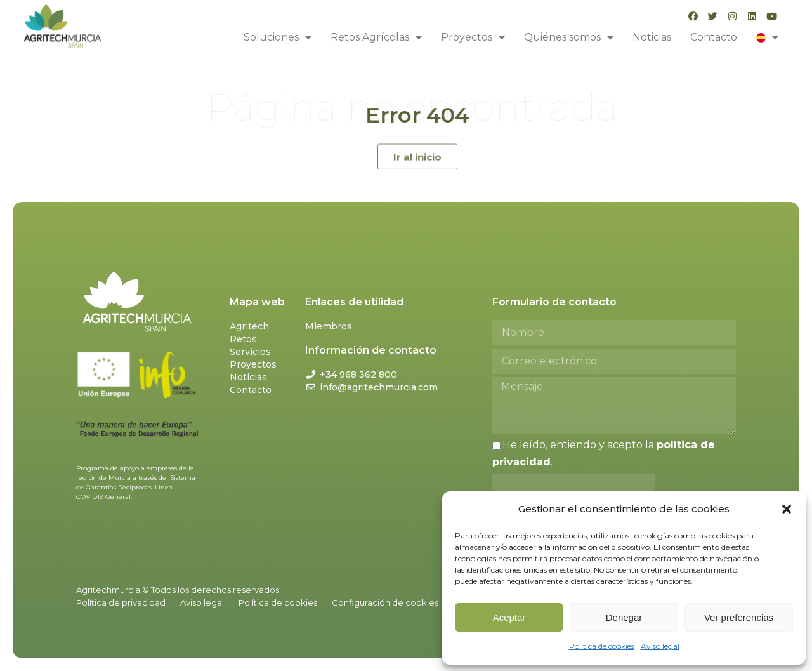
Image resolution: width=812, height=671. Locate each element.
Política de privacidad (121, 602)
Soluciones (278, 37)
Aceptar (509, 617)
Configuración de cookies (385, 602)
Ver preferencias (739, 617)
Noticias (652, 37)
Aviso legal (660, 646)
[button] (787, 509)
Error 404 (417, 115)
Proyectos (473, 37)
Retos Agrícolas (376, 37)
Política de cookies (602, 646)
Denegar (624, 617)
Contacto (714, 37)
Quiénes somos (569, 37)
